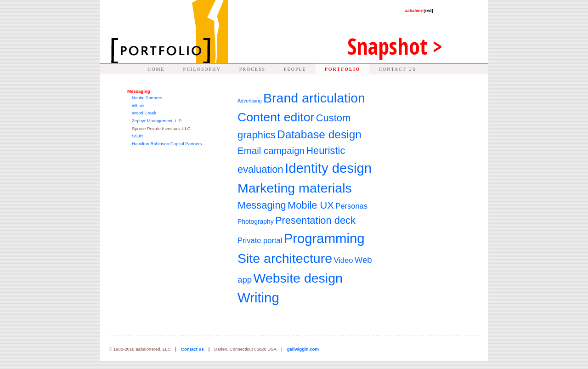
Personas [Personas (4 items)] (351, 206)
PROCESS (252, 69)
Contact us (192, 349)
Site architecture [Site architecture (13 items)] (285, 258)
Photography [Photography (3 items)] (256, 221)
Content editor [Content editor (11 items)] (276, 117)
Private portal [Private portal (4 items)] (260, 241)
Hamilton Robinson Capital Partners (167, 144)
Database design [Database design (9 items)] (319, 134)
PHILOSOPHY (202, 69)
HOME (156, 69)
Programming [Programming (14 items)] (324, 238)
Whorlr (138, 105)
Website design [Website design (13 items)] (298, 278)
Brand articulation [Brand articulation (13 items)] (314, 98)
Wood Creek (144, 113)
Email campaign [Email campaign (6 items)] (271, 150)
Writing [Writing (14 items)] (258, 298)
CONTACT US (397, 69)
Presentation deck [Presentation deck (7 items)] (315, 220)
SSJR (138, 136)
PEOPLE (295, 69)
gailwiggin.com (303, 349)
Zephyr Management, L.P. (157, 121)
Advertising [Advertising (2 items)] (250, 101)
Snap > (395, 46)
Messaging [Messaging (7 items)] (262, 205)
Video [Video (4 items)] (343, 260)
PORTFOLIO (343, 69)
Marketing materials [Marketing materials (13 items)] (295, 188)
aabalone (419, 10)
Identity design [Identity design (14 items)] (328, 168)
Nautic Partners (147, 98)
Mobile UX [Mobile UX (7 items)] (311, 205)
